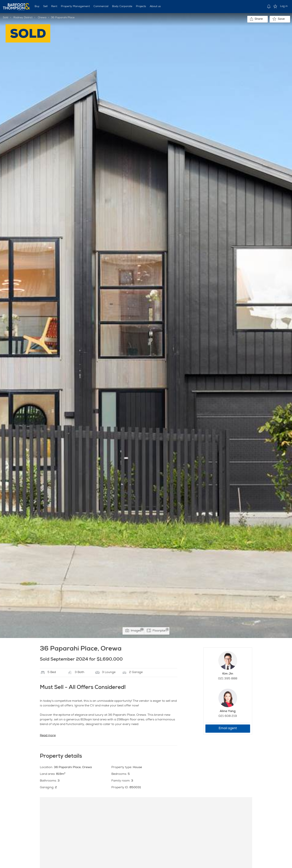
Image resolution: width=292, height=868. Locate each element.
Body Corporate (122, 7)
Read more (48, 736)
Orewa (42, 18)
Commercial (101, 7)
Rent (54, 7)
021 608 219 (228, 716)
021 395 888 (228, 679)
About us (155, 7)
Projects (141, 7)
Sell (45, 7)
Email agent (228, 728)
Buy (37, 7)
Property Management (75, 7)
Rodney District (23, 18)
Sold (5, 18)
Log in (284, 6)
